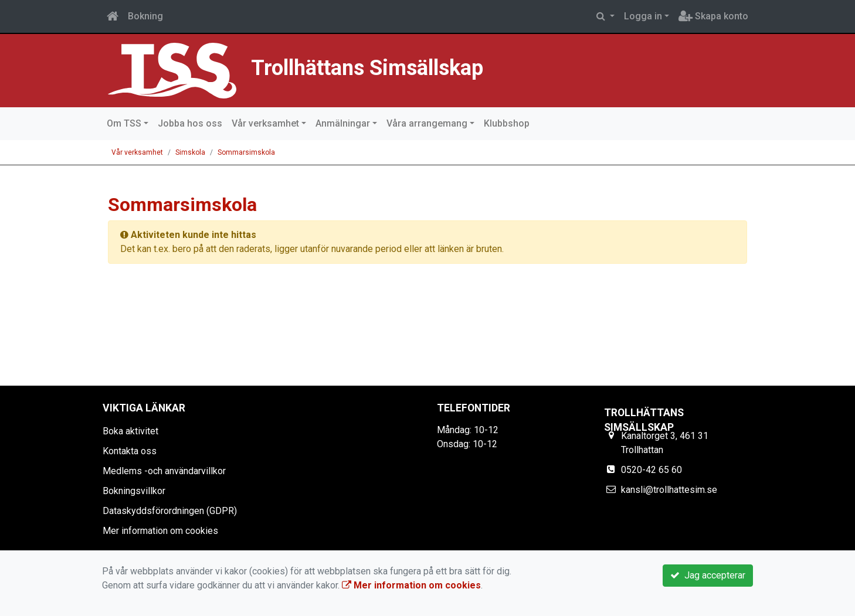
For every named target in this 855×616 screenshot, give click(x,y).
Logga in (643, 16)
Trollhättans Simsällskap (419, 65)
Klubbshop (507, 123)
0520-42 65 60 (652, 470)
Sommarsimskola (246, 152)
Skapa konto (713, 16)
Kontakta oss (130, 451)
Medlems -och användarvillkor (164, 471)
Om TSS (124, 123)
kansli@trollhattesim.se (669, 490)
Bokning (145, 16)
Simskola (190, 152)
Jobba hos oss (190, 123)
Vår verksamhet (265, 123)
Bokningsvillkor (134, 491)
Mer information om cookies (160, 531)
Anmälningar (343, 123)
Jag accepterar (708, 575)
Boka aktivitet (130, 431)
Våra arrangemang (427, 123)
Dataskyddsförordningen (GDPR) (170, 511)
